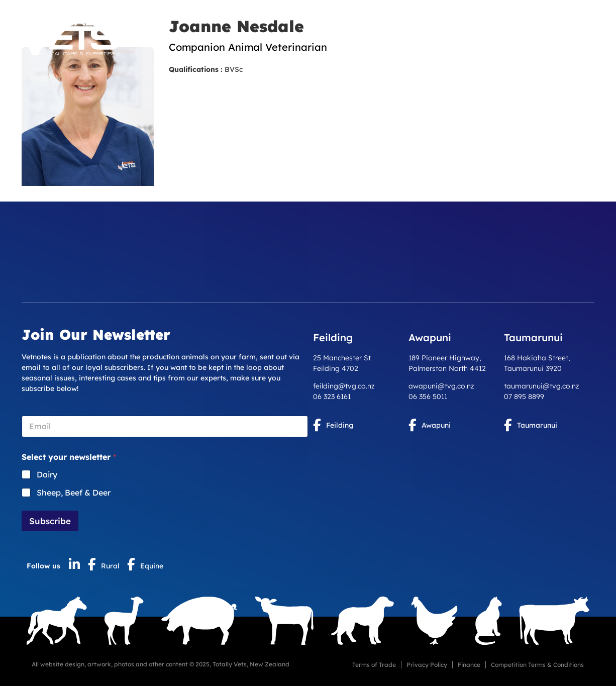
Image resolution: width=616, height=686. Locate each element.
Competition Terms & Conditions (537, 665)
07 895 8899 (524, 397)
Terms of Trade (374, 665)
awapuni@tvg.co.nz (441, 386)
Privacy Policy (427, 665)
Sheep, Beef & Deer (74, 493)
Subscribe (50, 521)
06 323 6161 (332, 397)
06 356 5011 (428, 397)
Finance (469, 665)
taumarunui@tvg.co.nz (542, 386)
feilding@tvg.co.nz (344, 386)
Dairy (47, 474)
